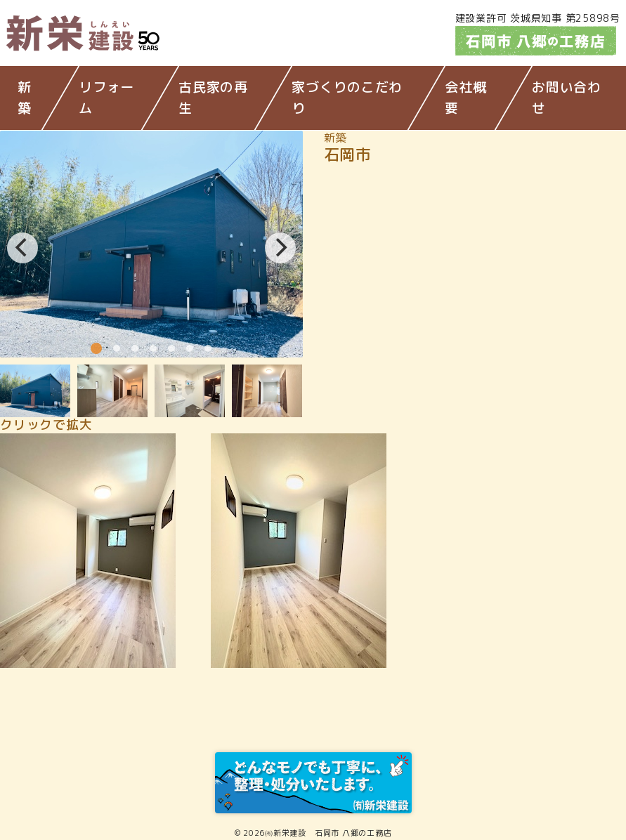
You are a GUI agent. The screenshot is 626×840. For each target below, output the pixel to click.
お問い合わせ (567, 98)
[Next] (280, 248)
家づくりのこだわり (347, 98)
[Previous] (22, 248)
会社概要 (465, 98)
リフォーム (106, 98)
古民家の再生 (213, 98)
